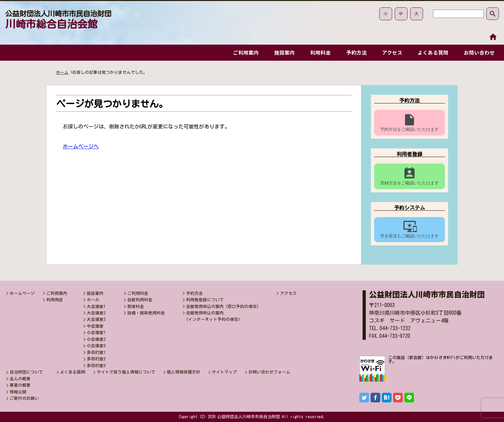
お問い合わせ (479, 53)
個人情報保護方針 (184, 372)
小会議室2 (96, 339)
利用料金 (317, 53)
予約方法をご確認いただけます (410, 122)
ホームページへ (81, 146)
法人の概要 (20, 379)
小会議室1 (96, 333)
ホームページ (22, 293)
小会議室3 (96, 346)
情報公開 (18, 392)
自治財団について (26, 372)
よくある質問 (432, 53)
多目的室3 (96, 366)
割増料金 (136, 307)
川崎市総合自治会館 (58, 20)
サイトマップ (224, 372)
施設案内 (281, 53)
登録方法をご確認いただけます (410, 176)
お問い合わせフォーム (269, 372)
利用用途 (55, 300)
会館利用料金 (140, 300)
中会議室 (95, 326)
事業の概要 (20, 385)
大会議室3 (96, 319)
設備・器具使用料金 (146, 313)
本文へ (493, 43)
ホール (93, 300)
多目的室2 (96, 359)
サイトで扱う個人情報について (126, 372)
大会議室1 (96, 307)
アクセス (390, 53)
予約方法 (354, 53)
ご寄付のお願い (24, 398)
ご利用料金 (138, 293)
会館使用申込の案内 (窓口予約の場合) (222, 307)
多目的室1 (96, 352)
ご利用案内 (241, 53)
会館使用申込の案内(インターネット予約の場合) (213, 316)
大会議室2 (96, 313)
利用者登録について (205, 300)
